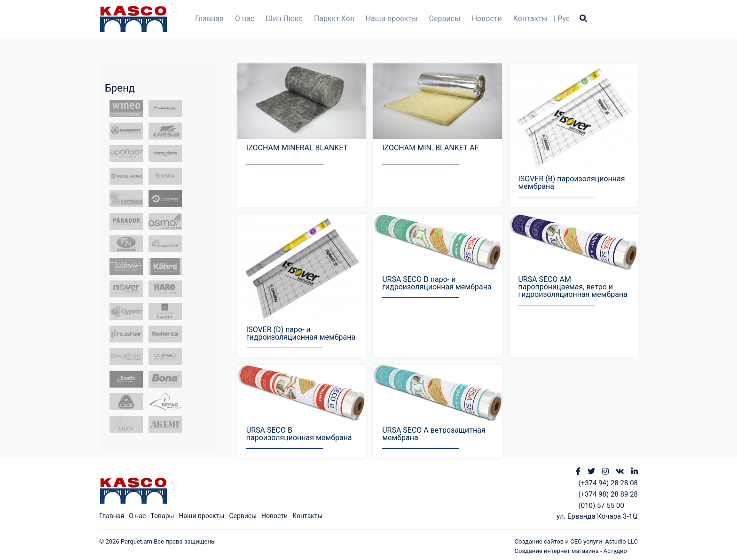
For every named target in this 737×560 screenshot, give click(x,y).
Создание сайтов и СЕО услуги (560, 541)
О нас (245, 19)
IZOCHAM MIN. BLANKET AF (430, 148)
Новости (487, 19)
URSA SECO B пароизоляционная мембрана (299, 434)
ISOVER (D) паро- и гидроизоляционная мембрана (301, 333)
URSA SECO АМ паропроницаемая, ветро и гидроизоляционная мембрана (572, 287)
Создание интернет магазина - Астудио (571, 551)
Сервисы (445, 19)
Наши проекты (392, 19)
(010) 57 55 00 (601, 506)
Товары (162, 516)
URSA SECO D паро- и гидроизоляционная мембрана (437, 283)
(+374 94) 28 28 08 (608, 483)
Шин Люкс (284, 19)
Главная (209, 19)
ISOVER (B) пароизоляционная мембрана (571, 183)
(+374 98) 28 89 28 (608, 494)
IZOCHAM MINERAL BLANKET (297, 148)
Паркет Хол (334, 19)
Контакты (530, 19)
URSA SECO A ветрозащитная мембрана (434, 434)
